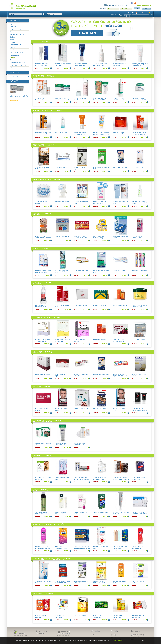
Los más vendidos (16, 52)
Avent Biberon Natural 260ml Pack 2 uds (100, 478)
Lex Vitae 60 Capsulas (139, 340)
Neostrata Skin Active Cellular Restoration (80, 65)
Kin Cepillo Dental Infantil (140, 271)
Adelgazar (14, 32)
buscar (12, 14)
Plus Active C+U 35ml (80, 305)
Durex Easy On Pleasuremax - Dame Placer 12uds (61, 548)
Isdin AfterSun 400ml (61, 133)
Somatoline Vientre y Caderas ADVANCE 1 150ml (100, 100)
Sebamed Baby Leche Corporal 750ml (100, 203)
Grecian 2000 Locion (100, 409)
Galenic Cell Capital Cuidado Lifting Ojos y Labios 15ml (42, 514)
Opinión (14, 81)
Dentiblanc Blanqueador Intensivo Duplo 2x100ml (81, 478)
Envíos (93, 634)
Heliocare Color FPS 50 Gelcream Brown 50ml (139, 134)
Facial (12, 24)
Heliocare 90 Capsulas (119, 133)
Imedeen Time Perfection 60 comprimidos (62, 340)
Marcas (14, 72)
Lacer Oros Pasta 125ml (81, 271)
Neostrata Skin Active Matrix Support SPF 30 (42, 65)
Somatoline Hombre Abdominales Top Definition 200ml (61, 445)
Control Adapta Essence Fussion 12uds (120, 547)
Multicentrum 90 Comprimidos (59, 616)
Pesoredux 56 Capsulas (62, 167)
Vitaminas (14, 68)
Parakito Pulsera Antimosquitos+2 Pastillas (43, 237)
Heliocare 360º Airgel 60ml (43, 133)
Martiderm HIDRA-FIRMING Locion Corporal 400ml (120, 100)
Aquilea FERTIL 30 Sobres (82, 409)
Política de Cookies (116, 640)
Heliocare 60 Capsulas (100, 340)
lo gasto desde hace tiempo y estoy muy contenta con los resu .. (19, 97)
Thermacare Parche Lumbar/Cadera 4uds (80, 237)
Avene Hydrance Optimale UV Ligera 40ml (140, 65)
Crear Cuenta (146, 9)
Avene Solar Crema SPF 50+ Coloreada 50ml (81, 134)
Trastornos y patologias (19, 65)
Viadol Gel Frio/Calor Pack (63, 236)
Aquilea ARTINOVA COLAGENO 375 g (99, 582)
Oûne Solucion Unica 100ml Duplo (138, 478)
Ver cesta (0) (112, 14)
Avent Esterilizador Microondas (41, 203)
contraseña (124, 9)
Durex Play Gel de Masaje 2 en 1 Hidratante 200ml (43, 547)
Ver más (46, 42)
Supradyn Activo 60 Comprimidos (118, 616)
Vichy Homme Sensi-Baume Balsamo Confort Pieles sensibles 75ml (139, 410)
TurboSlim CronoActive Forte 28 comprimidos (42, 168)
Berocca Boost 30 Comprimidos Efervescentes (99, 617)
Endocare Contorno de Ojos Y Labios (61, 513)
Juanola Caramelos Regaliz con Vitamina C (120, 375)
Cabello (13, 42)
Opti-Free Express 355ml (101, 512)
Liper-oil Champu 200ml (120, 305)
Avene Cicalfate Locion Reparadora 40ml (100, 65)
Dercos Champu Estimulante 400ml (41, 306)
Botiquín (13, 37)
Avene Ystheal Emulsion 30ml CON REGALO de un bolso (121, 479)
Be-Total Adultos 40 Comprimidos (138, 616)
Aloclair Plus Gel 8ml (119, 271)
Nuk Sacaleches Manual (62, 202)
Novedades (14, 55)
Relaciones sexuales (17, 63)
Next (131, 28)
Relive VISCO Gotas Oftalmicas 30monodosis (139, 513)
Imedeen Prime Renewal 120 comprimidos (43, 340)
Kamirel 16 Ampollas (99, 305)
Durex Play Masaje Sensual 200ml (138, 547)
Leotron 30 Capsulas (80, 616)
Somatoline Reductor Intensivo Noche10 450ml (140, 99)
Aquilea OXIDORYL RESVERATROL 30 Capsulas (119, 341)
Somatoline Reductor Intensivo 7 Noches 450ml (62, 99)
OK (143, 640)
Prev (54, 28)
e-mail (109, 9)
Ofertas (13, 57)
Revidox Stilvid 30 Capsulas (60, 375)
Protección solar (16, 29)
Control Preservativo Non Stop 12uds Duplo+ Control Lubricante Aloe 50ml (82, 548)
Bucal (12, 40)
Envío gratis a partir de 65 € (119, 5)
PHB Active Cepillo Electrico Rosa (138, 237)
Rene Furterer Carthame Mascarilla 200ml (139, 306)
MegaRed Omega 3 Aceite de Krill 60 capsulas (63, 582)
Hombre (13, 50)
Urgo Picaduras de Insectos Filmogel (99, 237)
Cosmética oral (16, 45)
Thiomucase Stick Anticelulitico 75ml (79, 444)
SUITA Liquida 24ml (138, 167)
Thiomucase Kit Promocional (40, 99)
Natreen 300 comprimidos (120, 167)
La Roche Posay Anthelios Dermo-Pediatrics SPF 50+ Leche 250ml (101, 134)
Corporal (13, 27)
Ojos (11, 60)
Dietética (13, 47)
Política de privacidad (138, 636)
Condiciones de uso (138, 634)
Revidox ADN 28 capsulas (43, 374)
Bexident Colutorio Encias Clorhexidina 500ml (43, 272)
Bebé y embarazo (17, 34)
